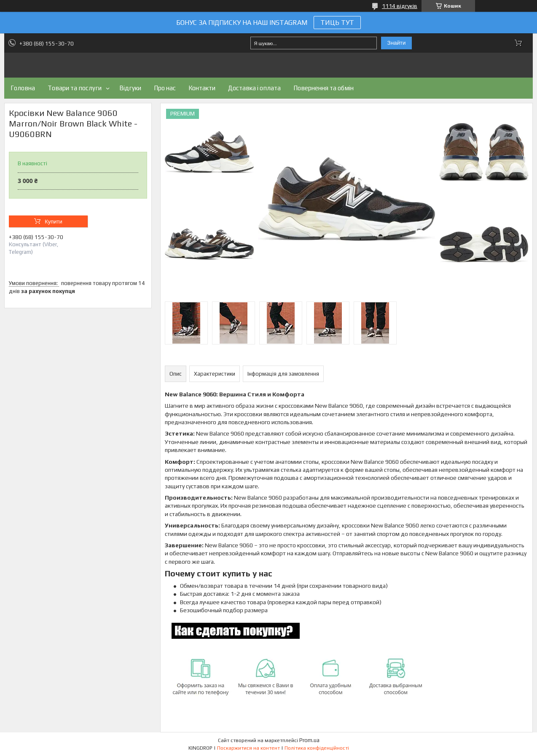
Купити (54, 222)
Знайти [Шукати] (397, 43)
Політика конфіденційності (317, 748)
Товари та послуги (75, 88)
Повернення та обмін (324, 88)
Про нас (165, 88)
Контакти (202, 88)
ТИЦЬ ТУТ (337, 23)
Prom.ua (309, 740)
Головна (23, 88)
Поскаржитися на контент (248, 748)
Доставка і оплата (254, 88)
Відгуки (130, 88)
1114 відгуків (400, 6)
